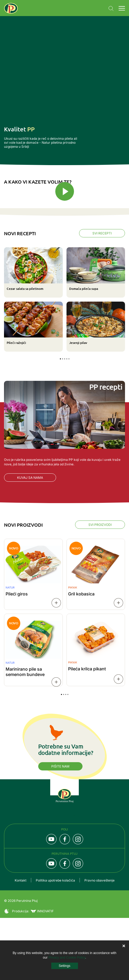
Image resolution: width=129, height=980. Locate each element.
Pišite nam (60, 828)
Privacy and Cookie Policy (67, 958)
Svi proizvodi (100, 587)
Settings (64, 966)
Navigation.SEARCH (111, 9)
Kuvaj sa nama (30, 540)
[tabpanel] (64, 362)
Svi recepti (102, 296)
